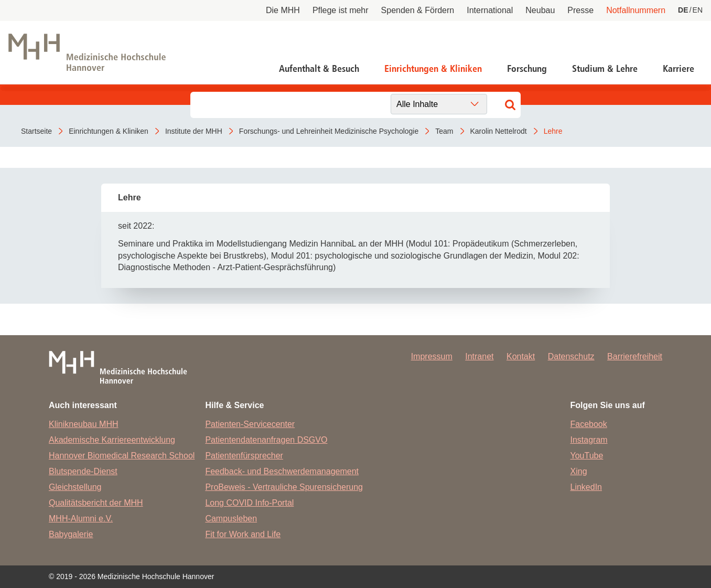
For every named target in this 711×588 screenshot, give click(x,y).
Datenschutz (571, 356)
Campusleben (231, 518)
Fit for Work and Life (243, 534)
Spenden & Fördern (418, 10)
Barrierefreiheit (635, 356)
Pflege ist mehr (341, 10)
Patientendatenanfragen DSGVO (266, 440)
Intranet (479, 356)
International (490, 10)
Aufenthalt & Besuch (319, 69)
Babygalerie (71, 534)
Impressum (432, 356)
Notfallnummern (636, 10)
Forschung (527, 69)
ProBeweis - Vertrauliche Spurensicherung (284, 487)
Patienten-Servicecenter (250, 424)
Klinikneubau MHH (84, 424)
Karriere (678, 69)
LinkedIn (586, 487)
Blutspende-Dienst (83, 471)
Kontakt (521, 356)
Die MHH (283, 10)
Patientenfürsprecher (244, 456)
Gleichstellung (75, 487)
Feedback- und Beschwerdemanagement (282, 471)
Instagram (589, 440)
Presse (580, 10)
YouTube (587, 456)
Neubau (540, 10)
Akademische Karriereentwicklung (112, 440)
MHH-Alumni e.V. (81, 518)
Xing (579, 471)
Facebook (589, 424)
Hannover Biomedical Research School (122, 456)
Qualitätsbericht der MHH (96, 503)
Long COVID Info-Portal (249, 503)
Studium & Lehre (605, 69)
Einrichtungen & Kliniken (433, 69)
